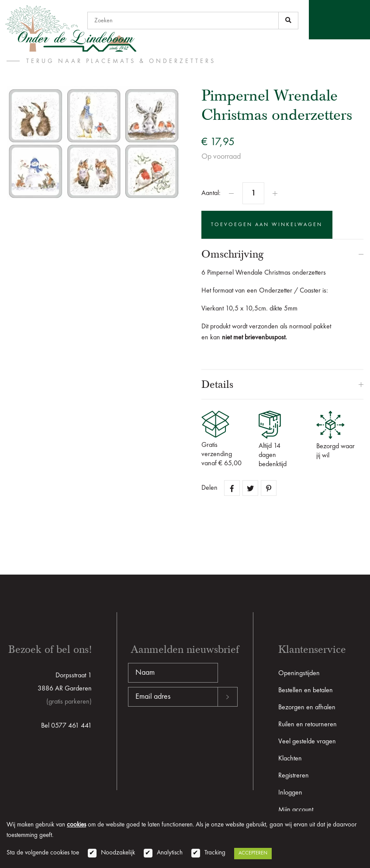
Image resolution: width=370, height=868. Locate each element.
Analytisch (170, 853)
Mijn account (296, 810)
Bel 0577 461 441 (66, 726)
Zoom (159, 179)
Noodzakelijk (118, 853)
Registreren (294, 776)
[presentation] (194, 735)
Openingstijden (299, 673)
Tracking (215, 853)
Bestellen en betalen (306, 690)
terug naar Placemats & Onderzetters (121, 61)
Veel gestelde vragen (307, 742)
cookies (76, 825)
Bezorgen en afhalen (307, 708)
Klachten (290, 759)
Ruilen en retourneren (308, 725)
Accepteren (253, 853)
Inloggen (290, 793)
